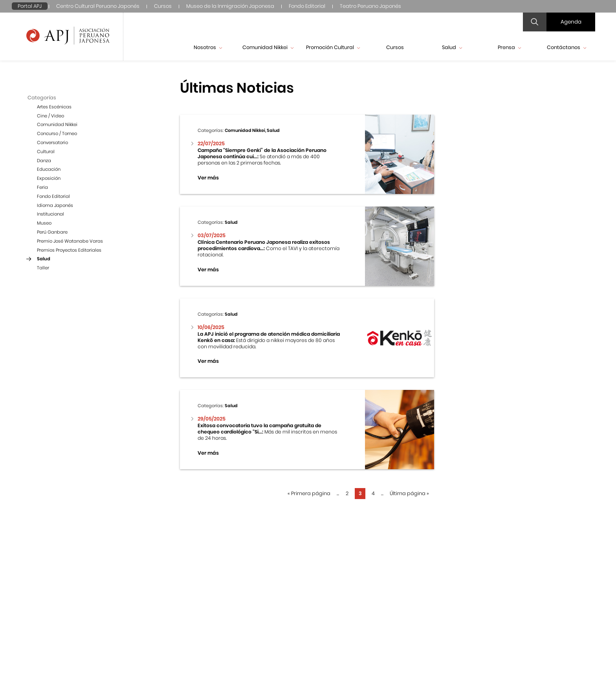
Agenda (571, 22)
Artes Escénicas (54, 107)
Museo (44, 223)
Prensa (509, 47)
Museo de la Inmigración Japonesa (230, 6)
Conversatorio (52, 143)
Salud (452, 47)
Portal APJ (30, 6)
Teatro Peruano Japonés (370, 6)
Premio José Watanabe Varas (70, 241)
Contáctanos (566, 47)
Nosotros (208, 47)
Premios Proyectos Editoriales (69, 250)
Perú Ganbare (52, 232)
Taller (43, 268)
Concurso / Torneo (57, 134)
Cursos (163, 6)
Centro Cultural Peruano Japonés (98, 6)
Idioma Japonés (55, 205)
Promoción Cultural (333, 47)
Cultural (46, 152)
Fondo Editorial (307, 6)
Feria (42, 187)
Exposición (49, 178)
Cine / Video (50, 116)
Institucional (50, 214)
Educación (49, 169)
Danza (44, 161)
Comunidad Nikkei (268, 47)
